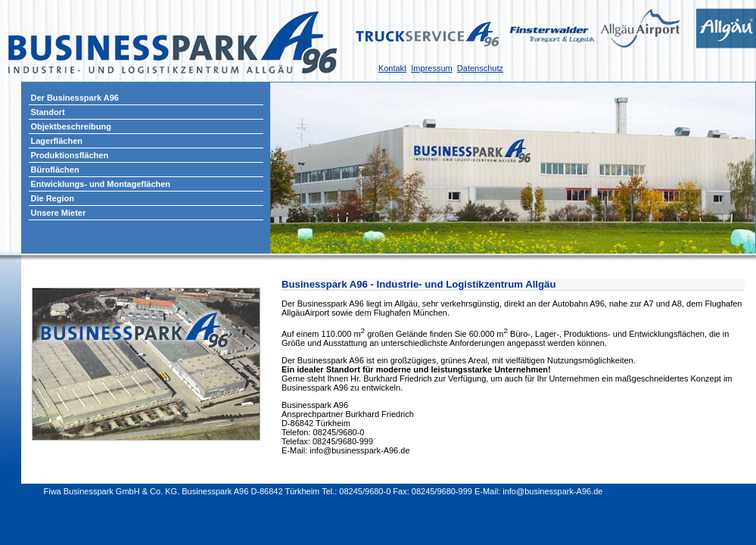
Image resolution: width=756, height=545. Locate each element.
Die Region (53, 198)
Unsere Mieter (59, 213)
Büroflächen (55, 170)
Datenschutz (480, 68)
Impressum (431, 68)
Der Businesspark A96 (75, 98)
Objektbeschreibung (71, 126)
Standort (48, 112)
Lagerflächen (57, 141)
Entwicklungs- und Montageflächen (101, 184)
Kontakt (392, 68)
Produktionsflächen (70, 155)
